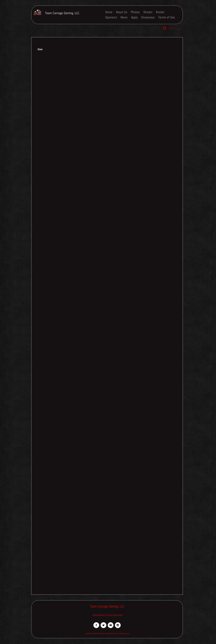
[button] (179, 28)
